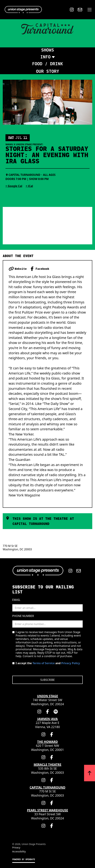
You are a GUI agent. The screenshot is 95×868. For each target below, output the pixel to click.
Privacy (16, 847)
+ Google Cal (14, 186)
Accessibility (19, 851)
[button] (89, 10)
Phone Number (23, 616)
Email (16, 600)
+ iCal (29, 186)
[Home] (22, 10)
